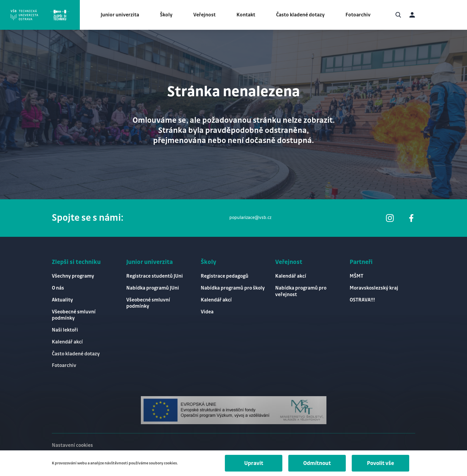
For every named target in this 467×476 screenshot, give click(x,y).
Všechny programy (73, 276)
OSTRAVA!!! (362, 300)
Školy (166, 15)
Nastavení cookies (72, 445)
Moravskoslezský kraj (374, 288)
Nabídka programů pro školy (233, 288)
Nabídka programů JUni (153, 288)
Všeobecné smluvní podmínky (74, 315)
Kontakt (246, 15)
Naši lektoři (65, 330)
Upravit (254, 463)
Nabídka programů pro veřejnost (301, 291)
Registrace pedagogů (225, 276)
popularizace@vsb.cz (250, 218)
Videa (207, 312)
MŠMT (357, 276)
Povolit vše (380, 463)
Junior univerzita (120, 15)
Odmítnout (317, 463)
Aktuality (62, 300)
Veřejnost (204, 15)
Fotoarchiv (358, 15)
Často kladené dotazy (300, 15)
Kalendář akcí (67, 342)
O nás (58, 288)
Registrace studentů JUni (155, 276)
